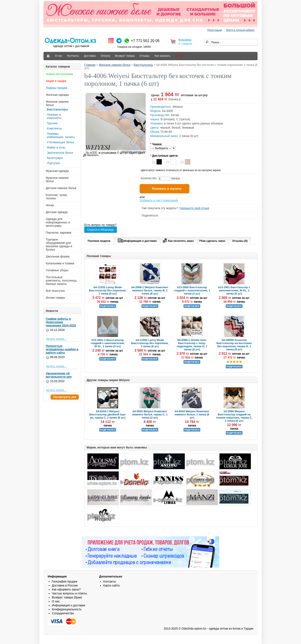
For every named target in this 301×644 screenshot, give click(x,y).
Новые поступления (59, 74)
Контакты (73, 56)
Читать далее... (56, 339)
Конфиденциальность (67, 609)
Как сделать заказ (212, 241)
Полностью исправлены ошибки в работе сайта (62, 349)
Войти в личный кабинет (240, 30)
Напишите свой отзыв (194, 208)
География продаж (65, 581)
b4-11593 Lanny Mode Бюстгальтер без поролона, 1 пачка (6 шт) (150, 343)
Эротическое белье (60, 153)
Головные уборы (57, 270)
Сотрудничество (63, 613)
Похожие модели (99, 241)
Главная (90, 65)
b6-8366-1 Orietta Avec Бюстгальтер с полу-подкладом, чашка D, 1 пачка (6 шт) (192, 345)
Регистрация (215, 30)
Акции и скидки (56, 81)
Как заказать (162, 56)
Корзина (185, 40)
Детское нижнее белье (61, 188)
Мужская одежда (57, 171)
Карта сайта (111, 585)
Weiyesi (178, 107)
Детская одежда (57, 212)
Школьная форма (58, 256)
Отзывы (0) (240, 241)
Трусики (52, 123)
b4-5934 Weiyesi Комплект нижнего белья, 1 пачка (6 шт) (192, 414)
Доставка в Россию (65, 585)
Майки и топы (56, 147)
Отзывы (145, 56)
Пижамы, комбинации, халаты (61, 135)
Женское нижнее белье (115, 65)
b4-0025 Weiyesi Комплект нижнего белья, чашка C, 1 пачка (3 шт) (150, 414)
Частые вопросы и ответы (69, 593)
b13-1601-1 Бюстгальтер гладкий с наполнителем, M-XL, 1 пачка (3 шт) (108, 343)
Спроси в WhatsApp (101, 230)
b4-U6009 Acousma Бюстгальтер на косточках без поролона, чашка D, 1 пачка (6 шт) (234, 345)
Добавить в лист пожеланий (159, 200)
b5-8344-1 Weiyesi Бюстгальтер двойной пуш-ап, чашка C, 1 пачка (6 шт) (108, 414)
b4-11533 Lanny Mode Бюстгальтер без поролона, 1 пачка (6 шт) (108, 290)
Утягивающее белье (61, 142)
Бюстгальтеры (57, 109)
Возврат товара (125, 56)
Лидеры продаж (57, 88)
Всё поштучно (55, 291)
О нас (59, 56)
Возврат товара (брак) (67, 597)
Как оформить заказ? (66, 589)
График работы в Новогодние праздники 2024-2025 (61, 322)
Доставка (90, 56)
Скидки (180, 56)
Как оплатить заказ (178, 240)
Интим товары (55, 298)
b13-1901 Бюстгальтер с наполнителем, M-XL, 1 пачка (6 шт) (234, 290)
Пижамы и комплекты (54, 116)
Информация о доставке (137, 240)
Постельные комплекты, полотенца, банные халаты (61, 280)
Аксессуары (55, 158)
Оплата (105, 56)
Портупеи (53, 163)
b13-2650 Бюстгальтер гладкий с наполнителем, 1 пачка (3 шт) (192, 290)
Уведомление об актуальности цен (59, 375)
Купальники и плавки (60, 263)
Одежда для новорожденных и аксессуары (58, 222)
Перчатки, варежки (59, 233)
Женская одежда (57, 95)
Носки (50, 205)
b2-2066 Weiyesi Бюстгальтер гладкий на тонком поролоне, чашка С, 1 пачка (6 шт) (234, 416)
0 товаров (185, 44)
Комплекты (54, 128)
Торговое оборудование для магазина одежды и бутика (59, 245)
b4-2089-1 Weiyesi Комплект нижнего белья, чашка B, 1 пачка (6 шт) (150, 290)
